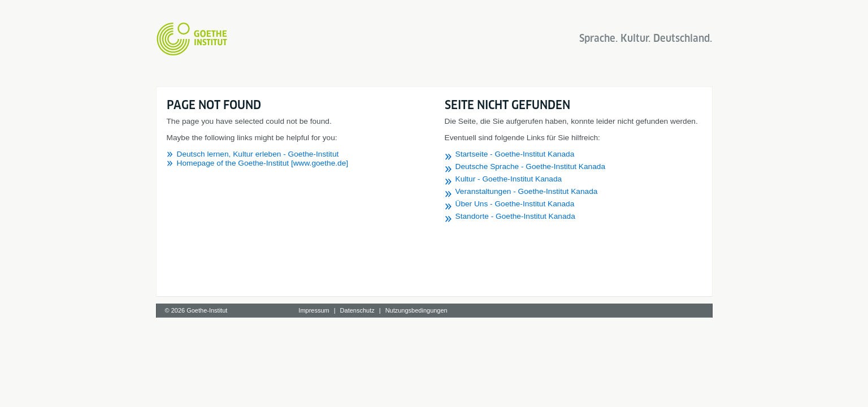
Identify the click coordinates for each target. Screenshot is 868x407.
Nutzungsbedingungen (416, 310)
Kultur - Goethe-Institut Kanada (509, 179)
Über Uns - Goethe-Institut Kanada (515, 204)
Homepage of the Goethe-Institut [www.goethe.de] (263, 163)
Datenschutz (357, 310)
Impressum (314, 310)
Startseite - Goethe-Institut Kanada (515, 154)
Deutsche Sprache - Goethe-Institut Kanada (531, 166)
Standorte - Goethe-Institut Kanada (515, 216)
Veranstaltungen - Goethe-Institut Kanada (527, 191)
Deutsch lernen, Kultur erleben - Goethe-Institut (258, 154)
